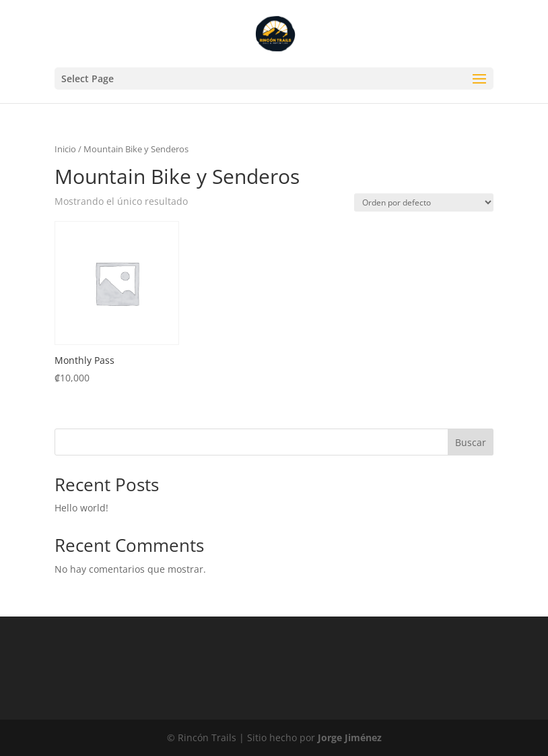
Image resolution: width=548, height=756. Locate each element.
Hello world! (81, 508)
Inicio (65, 149)
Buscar (471, 442)
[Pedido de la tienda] (424, 202)
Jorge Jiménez (350, 737)
